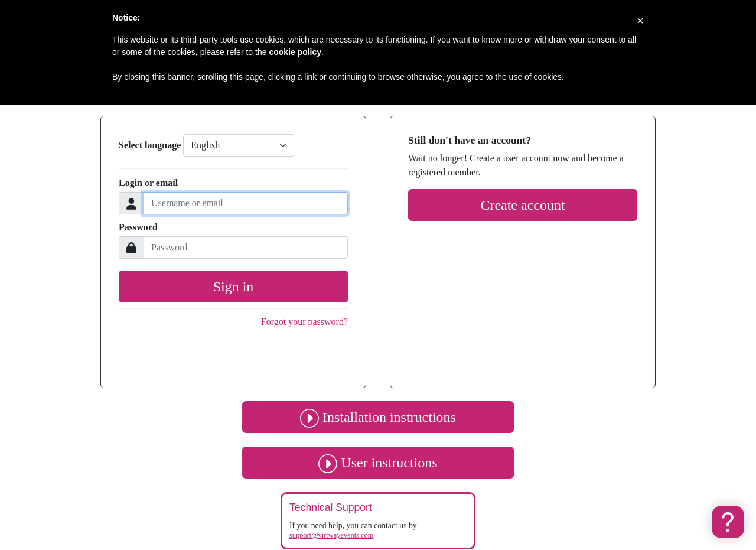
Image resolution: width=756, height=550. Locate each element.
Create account (522, 205)
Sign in (234, 287)
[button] (728, 522)
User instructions (378, 422)
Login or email (148, 183)
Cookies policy (102, 537)
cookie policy (295, 52)
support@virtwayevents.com (331, 495)
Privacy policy (39, 537)
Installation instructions (378, 377)
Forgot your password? (304, 322)
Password (138, 227)
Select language (150, 145)
